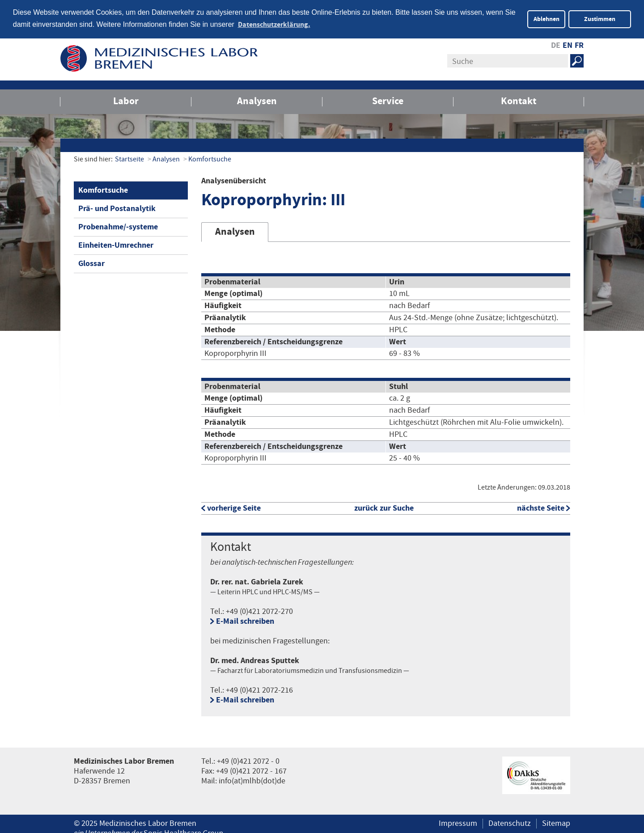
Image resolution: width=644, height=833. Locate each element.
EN (568, 44)
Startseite (129, 159)
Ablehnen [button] (547, 19)
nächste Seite (541, 507)
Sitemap (556, 823)
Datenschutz (510, 823)
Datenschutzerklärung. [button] (274, 25)
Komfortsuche (210, 159)
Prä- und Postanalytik (117, 208)
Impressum (458, 823)
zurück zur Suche (384, 507)
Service (388, 100)
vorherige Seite (234, 507)
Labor (126, 100)
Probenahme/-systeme (118, 226)
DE (556, 44)
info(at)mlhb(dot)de (252, 780)
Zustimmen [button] (600, 19)
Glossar (91, 263)
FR (579, 44)
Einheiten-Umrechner (116, 244)
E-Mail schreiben (245, 621)
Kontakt (519, 100)
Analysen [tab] (235, 231)
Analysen (257, 100)
